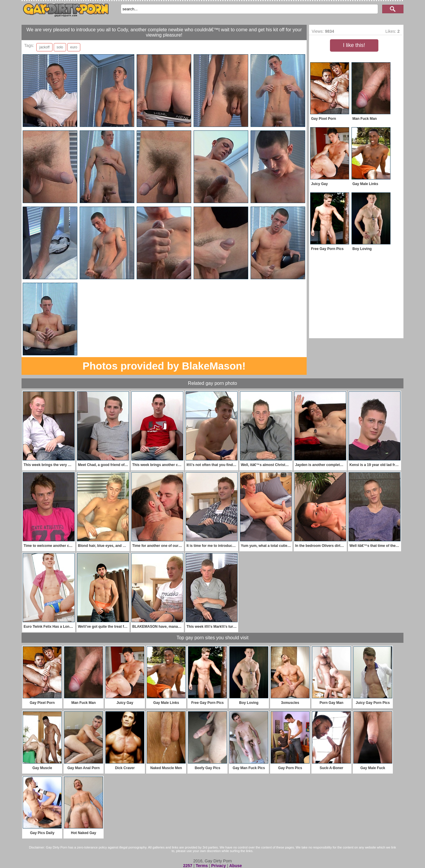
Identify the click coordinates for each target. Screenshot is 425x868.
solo (60, 47)
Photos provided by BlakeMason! (164, 366)
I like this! (354, 45)
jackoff (44, 47)
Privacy (218, 866)
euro (74, 47)
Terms (202, 866)
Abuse (236, 866)
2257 (188, 866)
